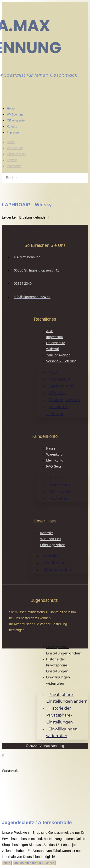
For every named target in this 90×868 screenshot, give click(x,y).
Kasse (51, 448)
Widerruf (53, 349)
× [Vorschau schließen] (3, 755)
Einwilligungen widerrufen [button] (62, 733)
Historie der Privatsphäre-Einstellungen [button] (58, 665)
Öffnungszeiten (17, 121)
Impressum (14, 133)
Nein (7, 863)
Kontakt (12, 127)
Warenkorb (54, 454)
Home (11, 109)
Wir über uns (15, 115)
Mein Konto (55, 460)
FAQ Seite (54, 466)
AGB (50, 331)
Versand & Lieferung (61, 361)
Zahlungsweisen (58, 355)
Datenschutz (56, 343)
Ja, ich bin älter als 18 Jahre (34, 863)
